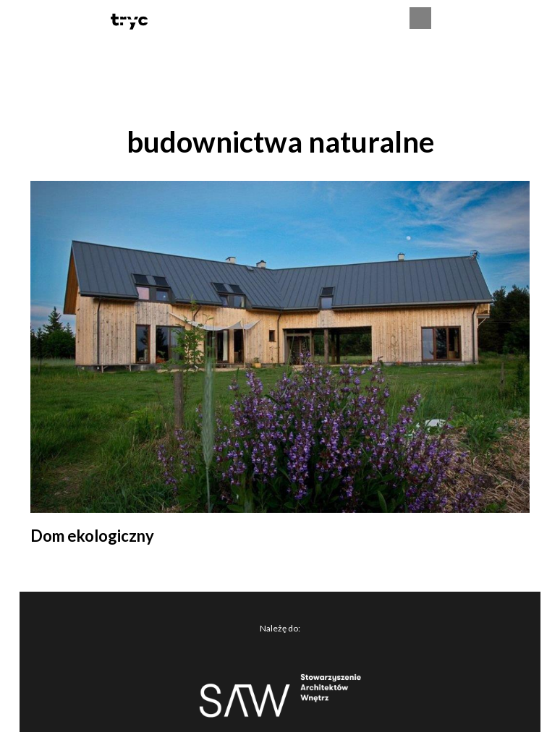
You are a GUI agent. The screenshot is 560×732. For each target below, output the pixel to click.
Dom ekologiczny (92, 536)
